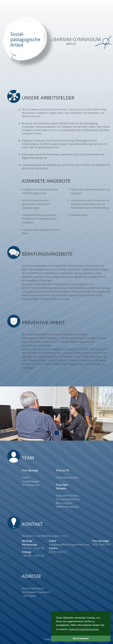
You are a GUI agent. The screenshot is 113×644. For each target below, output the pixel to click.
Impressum (50, 639)
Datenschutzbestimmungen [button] (84, 629)
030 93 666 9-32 (58, 552)
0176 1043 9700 (101, 545)
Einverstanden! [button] (81, 638)
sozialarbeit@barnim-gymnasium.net (69, 545)
